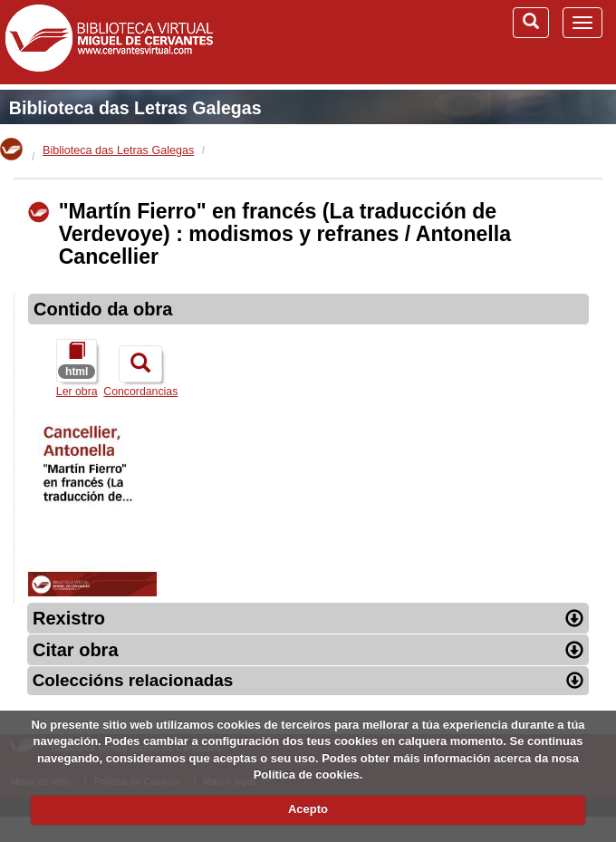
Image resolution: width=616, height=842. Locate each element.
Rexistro (308, 618)
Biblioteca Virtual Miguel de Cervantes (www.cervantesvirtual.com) (109, 42)
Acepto (308, 809)
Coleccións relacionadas (308, 680)
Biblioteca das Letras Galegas (135, 108)
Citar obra (308, 650)
